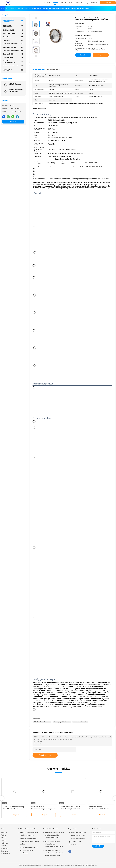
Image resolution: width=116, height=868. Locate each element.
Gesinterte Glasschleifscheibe (15, 84)
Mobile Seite (5, 848)
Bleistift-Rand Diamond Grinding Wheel (16, 90)
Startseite (4, 832)
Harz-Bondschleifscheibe (80, 722)
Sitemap (3, 846)
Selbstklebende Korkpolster (13, 70)
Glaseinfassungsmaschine (13, 51)
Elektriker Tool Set (13, 54)
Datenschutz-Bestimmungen (5, 852)
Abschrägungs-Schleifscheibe (62, 722)
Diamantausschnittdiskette (13, 66)
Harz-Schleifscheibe (13, 33)
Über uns (4, 840)
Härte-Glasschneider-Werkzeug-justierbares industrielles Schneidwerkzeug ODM (54, 835)
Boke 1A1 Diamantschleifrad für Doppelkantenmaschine (29, 834)
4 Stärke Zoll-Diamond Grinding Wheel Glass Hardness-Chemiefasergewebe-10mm (13, 809)
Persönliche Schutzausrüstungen (13, 62)
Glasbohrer (13, 40)
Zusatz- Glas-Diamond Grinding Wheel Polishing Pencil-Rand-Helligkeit (71, 809)
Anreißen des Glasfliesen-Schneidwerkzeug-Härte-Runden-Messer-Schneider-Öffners (55, 853)
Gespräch (108, 3)
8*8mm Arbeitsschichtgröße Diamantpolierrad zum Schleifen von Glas (29, 841)
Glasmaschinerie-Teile (13, 47)
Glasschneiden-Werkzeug (13, 44)
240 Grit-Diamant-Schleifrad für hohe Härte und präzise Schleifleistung (29, 850)
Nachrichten (5, 843)
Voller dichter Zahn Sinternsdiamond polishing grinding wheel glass (43, 809)
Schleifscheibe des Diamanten (13, 21)
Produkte (4, 835)
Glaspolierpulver (13, 57)
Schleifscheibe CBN (13, 30)
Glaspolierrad (13, 37)
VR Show (4, 838)
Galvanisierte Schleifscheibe (13, 26)
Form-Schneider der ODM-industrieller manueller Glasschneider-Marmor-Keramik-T (54, 844)
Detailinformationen (39, 69)
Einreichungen (45, 755)
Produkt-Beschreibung (54, 69)
